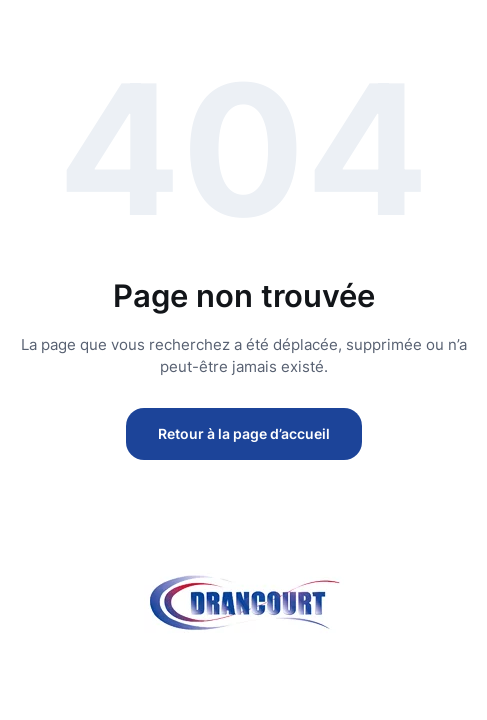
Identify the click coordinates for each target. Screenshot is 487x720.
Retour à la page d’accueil (244, 433)
